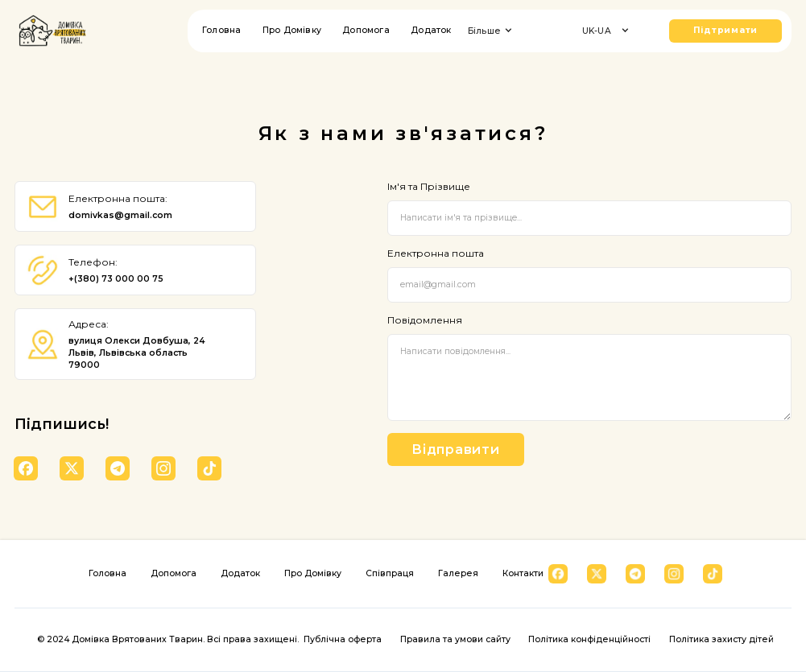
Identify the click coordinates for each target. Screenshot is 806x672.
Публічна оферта (343, 640)
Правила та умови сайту (455, 640)
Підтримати (726, 30)
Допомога (366, 30)
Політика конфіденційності (589, 640)
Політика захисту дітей (721, 640)
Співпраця (390, 573)
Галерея (458, 573)
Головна (221, 30)
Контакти (523, 573)
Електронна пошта (436, 254)
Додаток (431, 30)
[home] (52, 31)
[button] (494, 31)
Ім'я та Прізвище (429, 187)
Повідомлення (425, 320)
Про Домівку (292, 30)
